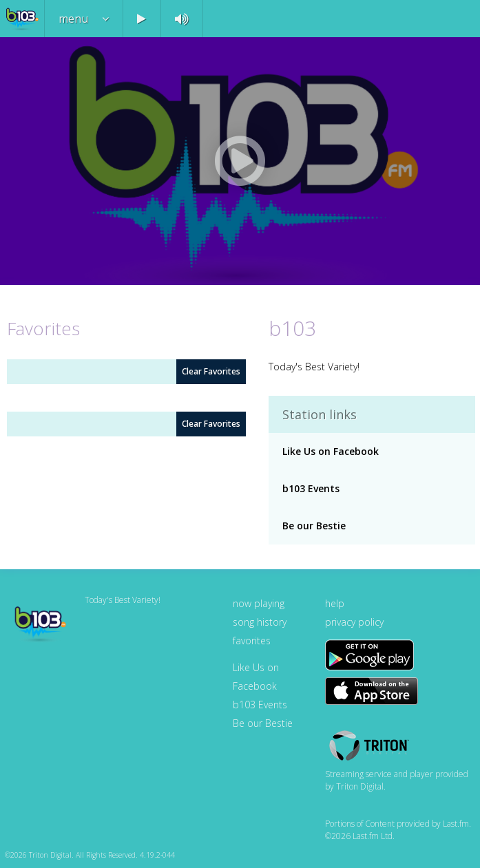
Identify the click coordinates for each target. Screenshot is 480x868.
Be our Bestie (314, 526)
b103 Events (311, 488)
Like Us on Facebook (331, 451)
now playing (259, 603)
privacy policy (354, 622)
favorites (252, 641)
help (335, 603)
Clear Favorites (211, 371)
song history (260, 622)
